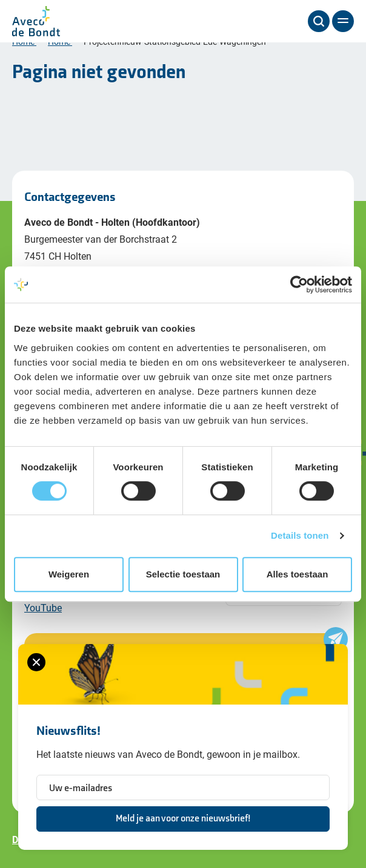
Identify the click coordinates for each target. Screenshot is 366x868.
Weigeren (69, 574)
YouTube (43, 607)
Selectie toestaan (183, 574)
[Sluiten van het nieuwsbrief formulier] (36, 662)
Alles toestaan (298, 574)
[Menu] (343, 21)
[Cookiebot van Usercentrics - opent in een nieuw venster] (299, 284)
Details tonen (300, 535)
